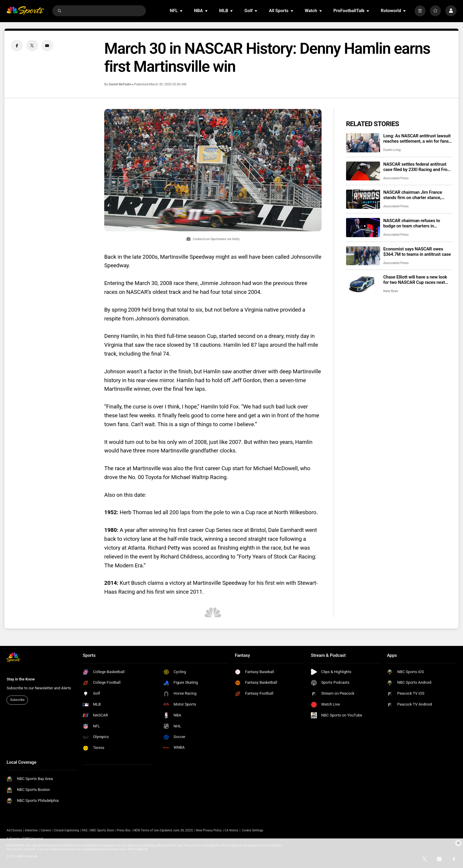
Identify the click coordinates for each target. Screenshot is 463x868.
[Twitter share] (32, 45)
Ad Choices (14, 830)
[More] (420, 11)
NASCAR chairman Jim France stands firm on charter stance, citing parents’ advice (413, 195)
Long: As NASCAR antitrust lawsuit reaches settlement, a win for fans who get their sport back (417, 139)
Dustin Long (392, 150)
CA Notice (231, 830)
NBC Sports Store (102, 830)
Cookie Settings (252, 830)
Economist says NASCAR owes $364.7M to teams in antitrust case (417, 252)
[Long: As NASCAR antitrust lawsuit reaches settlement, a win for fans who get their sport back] (363, 143)
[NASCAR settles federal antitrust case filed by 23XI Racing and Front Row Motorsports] (363, 171)
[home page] (25, 11)
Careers (46, 830)
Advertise (32, 830)
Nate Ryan (391, 291)
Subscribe (17, 700)
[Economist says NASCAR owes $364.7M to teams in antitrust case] (363, 256)
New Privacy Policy (209, 830)
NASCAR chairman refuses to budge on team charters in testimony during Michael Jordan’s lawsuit (416, 223)
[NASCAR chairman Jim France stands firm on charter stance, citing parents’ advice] (363, 199)
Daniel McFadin (120, 84)
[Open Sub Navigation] (182, 11)
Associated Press (396, 178)
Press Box (124, 830)
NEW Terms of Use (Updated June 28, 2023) (163, 830)
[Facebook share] (17, 45)
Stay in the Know (21, 679)
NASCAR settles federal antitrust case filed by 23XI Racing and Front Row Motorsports (417, 167)
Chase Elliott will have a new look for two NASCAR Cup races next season (415, 280)
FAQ (85, 830)
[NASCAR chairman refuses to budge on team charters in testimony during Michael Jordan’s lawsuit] (363, 228)
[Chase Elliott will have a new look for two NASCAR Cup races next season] (363, 284)
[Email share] (47, 45)
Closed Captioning (66, 830)
